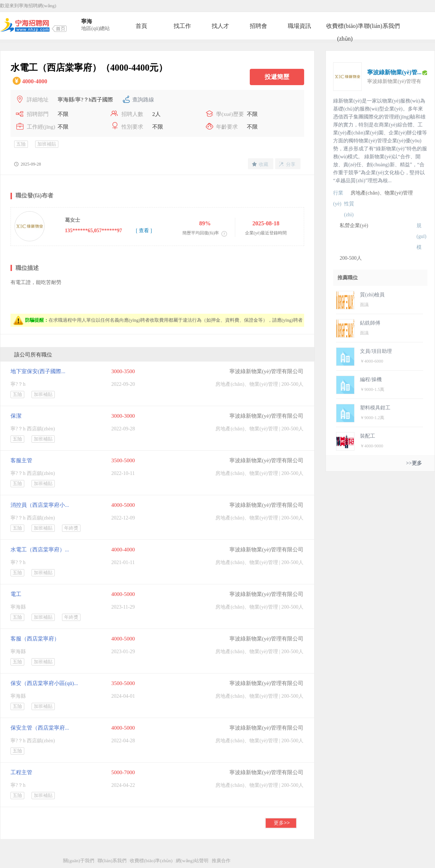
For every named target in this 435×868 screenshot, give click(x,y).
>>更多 (414, 463)
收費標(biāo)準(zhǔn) (345, 28)
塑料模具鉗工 (375, 408)
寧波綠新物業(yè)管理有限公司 (266, 371)
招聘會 (258, 26)
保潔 (16, 416)
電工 (16, 594)
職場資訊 (299, 26)
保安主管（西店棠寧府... (40, 728)
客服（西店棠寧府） (35, 639)
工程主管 (21, 772)
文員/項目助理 (376, 351)
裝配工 (368, 436)
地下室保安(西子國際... (38, 371)
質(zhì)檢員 (372, 295)
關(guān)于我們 (79, 861)
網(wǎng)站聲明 (192, 861)
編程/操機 (371, 379)
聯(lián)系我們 (382, 26)
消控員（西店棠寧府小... (40, 505)
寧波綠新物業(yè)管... (394, 72)
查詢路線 (143, 100)
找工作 (182, 26)
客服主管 (21, 460)
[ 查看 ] (144, 231)
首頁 (141, 26)
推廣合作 (221, 861)
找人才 (220, 26)
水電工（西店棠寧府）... (40, 550)
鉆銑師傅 (370, 323)
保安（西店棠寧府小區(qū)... (44, 683)
